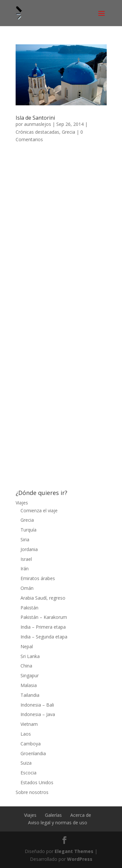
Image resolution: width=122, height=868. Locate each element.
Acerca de (81, 815)
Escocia (28, 773)
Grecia (68, 132)
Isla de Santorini (35, 118)
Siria (25, 539)
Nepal (27, 646)
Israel (26, 559)
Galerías (53, 815)
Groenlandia (33, 753)
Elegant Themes (74, 851)
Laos (26, 734)
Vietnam (29, 724)
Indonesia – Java (38, 714)
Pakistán (29, 608)
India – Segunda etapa (44, 637)
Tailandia (30, 695)
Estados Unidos (37, 782)
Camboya (31, 744)
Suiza (26, 763)
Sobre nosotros (32, 792)
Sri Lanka (30, 656)
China (26, 666)
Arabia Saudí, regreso (43, 598)
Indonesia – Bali (37, 705)
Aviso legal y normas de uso (58, 823)
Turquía (28, 530)
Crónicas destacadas (37, 132)
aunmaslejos (38, 124)
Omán (27, 588)
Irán (25, 569)
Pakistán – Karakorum (44, 617)
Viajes (22, 503)
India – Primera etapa (43, 627)
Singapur (30, 675)
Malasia (29, 685)
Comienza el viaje (39, 510)
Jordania (29, 549)
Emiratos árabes (38, 578)
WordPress (80, 859)
